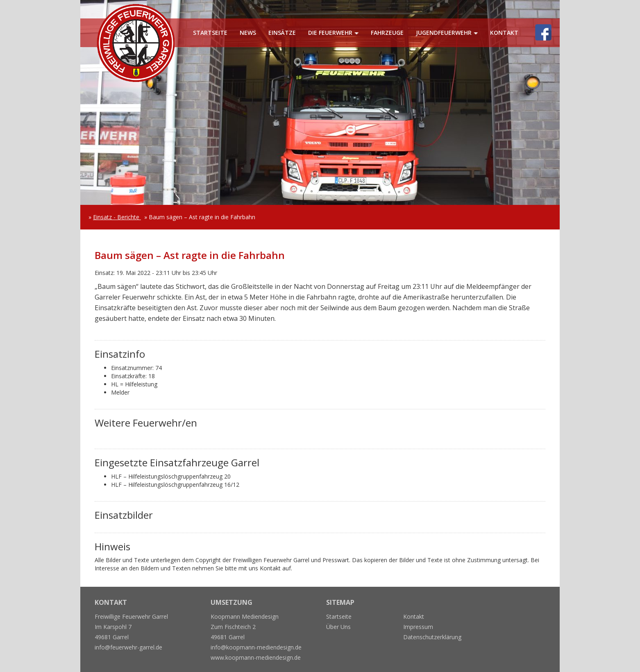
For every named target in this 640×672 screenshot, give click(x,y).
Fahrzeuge (387, 33)
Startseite (210, 33)
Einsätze (282, 33)
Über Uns (338, 627)
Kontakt (504, 33)
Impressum (418, 627)
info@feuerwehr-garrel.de (128, 647)
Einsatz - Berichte (117, 217)
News (248, 33)
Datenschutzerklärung (432, 637)
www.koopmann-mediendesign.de (256, 657)
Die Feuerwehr (330, 33)
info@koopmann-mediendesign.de (256, 647)
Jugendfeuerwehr (444, 33)
